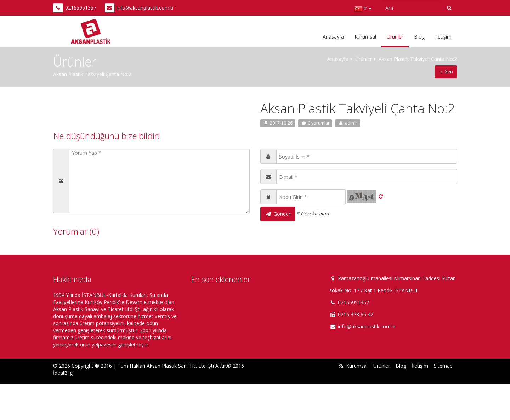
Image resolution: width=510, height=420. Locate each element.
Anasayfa (333, 37)
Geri (446, 72)
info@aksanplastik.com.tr (145, 8)
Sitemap (443, 366)
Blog (419, 37)
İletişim (443, 37)
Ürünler (395, 37)
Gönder (278, 214)
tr (363, 9)
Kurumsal (365, 37)
